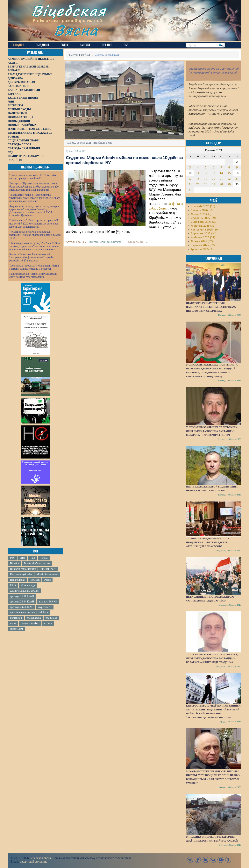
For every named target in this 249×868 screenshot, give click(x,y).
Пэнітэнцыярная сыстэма (105, 242)
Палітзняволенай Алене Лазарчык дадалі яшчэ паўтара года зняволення (33, 275)
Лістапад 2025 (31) (203, 226)
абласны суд (28, 585)
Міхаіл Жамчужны (47, 574)
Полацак (35, 580)
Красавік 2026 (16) (203, 206)
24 (190, 184)
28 (221, 184)
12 (206, 173)
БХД (32, 558)
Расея (47, 580)
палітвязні (16, 618)
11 (198, 173)
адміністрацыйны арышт (25, 591)
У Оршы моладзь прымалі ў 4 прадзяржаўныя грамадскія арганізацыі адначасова (207, 542)
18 (198, 179)
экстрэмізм (16, 629)
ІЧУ (12, 558)
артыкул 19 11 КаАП (22, 596)
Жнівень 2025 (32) (203, 238)
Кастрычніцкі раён (21, 574)
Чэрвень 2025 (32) (203, 245)
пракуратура (34, 618)
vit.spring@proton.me (34, 861)
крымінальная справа (22, 612)
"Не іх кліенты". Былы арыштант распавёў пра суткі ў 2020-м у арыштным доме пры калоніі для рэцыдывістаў (34, 224)
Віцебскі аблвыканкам (37, 563)
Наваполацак (18, 580)
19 (206, 179)
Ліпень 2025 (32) (202, 241)
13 (213, 173)
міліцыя (44, 612)
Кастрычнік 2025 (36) (205, 230)
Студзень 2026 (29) (203, 218)
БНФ (22, 558)
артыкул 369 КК (48, 602)
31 (190, 190)
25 (198, 184)
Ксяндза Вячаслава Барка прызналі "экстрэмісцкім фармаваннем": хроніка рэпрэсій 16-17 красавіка (32, 257)
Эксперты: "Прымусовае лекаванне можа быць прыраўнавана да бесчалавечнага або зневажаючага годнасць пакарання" (34, 187)
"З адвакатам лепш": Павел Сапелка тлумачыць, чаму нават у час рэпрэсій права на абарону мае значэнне (35, 198)
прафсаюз (51, 618)
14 (221, 173)
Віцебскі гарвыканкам (23, 569)
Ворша (44, 558)
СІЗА (13, 585)
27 (213, 184)
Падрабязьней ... (137, 242)
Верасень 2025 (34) (204, 234)
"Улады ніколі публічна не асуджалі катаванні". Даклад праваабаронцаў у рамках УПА (35, 235)
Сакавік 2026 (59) (202, 210)
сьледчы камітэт (30, 623)
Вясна (76, 30)
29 (229, 184)
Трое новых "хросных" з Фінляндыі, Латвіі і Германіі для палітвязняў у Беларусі (35, 267)
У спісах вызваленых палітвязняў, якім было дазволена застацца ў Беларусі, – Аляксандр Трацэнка (212, 658)
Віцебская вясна (40, 858)
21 (221, 179)
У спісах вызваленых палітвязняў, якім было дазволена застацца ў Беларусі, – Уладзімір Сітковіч (212, 431)
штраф (48, 623)
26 (206, 184)
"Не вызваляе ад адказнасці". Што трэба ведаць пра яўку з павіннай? (33, 177)
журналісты (45, 607)
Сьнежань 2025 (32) (204, 222)
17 (190, 179)
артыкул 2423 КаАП (22, 607)
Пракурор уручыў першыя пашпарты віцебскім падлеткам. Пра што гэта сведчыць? (211, 307)
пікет (13, 623)
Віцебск (15, 563)
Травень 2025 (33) (203, 249)
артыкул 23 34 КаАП (22, 602)
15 (229, 173)
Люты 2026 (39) (201, 214)
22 (229, 179)
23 (237, 179)
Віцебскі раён (48, 569)
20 (213, 179)
